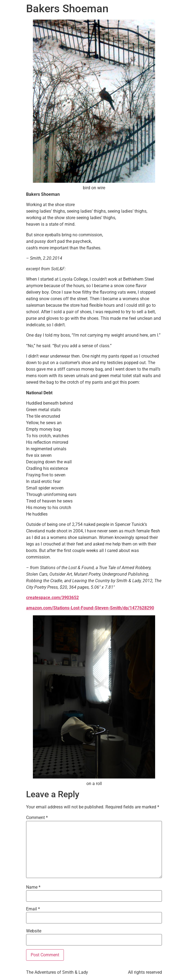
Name (33, 887)
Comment (37, 818)
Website (34, 931)
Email (33, 909)
